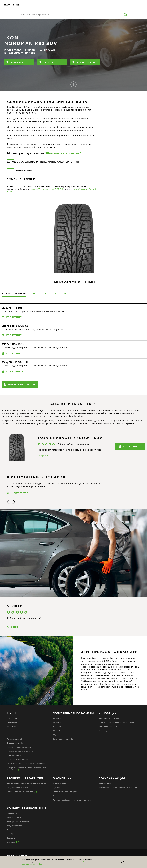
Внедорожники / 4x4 (15, 743)
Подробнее (17, 62)
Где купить (50, 62)
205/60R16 (57, 731)
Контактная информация (27, 808)
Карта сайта (62, 861)
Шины (11, 713)
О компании (62, 778)
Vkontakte (11, 842)
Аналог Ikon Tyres (87, 62)
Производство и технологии (110, 731)
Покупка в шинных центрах (18, 788)
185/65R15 (57, 719)
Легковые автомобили (16, 739)
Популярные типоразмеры (73, 713)
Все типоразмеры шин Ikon (63, 739)
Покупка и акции (112, 778)
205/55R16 (57, 727)
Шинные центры (105, 784)
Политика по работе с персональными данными (72, 800)
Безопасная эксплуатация (109, 719)
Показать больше (22, 384)
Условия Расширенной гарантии (20, 792)
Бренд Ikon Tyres (59, 784)
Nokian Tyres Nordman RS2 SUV (47, 189)
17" (55, 294)
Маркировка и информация (110, 727)
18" (66, 294)
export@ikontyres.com (16, 834)
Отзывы (13, 627)
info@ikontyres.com (15, 826)
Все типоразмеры (14, 294)
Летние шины (12, 723)
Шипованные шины (15, 731)
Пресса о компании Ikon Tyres (65, 792)
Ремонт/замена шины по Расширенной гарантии (26, 784)
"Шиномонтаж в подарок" (63, 153)
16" (45, 294)
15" (35, 294)
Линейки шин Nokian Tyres (18, 760)
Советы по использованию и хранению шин (116, 723)
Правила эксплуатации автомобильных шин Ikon (26, 764)
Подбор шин (12, 719)
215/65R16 (57, 735)
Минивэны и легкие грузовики (19, 747)
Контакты (56, 796)
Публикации (58, 788)
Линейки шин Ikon (14, 755)
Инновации (108, 713)
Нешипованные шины (16, 735)
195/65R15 (57, 723)
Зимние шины (12, 727)
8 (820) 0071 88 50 (14, 818)
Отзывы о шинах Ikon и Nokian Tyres (21, 751)
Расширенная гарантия (25, 778)
